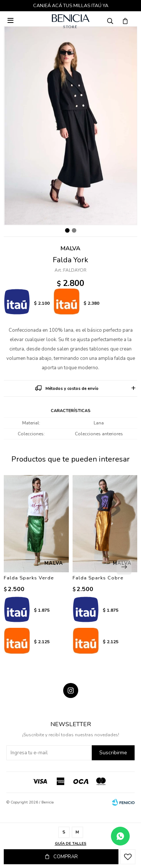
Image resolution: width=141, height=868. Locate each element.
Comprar (66, 857)
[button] (124, 567)
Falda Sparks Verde (29, 578)
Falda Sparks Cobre (98, 578)
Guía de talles (71, 844)
